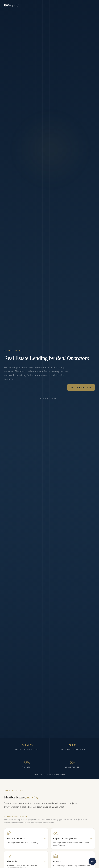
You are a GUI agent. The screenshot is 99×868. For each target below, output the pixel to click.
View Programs (50, 399)
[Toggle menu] (93, 5)
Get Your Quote (81, 387)
